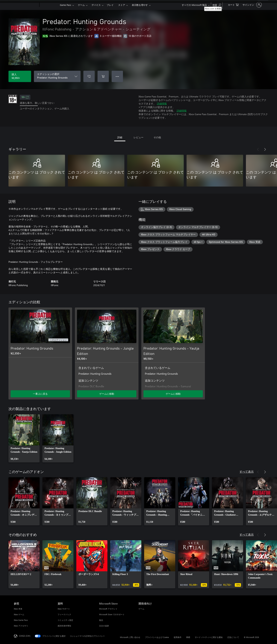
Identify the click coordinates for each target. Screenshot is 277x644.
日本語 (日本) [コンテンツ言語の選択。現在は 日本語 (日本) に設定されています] (25, 636)
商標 (188, 637)
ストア (122, 5)
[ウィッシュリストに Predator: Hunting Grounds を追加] (89, 76)
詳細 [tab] (120, 137)
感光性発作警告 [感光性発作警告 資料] (64, 626)
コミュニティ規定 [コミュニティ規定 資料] (65, 620)
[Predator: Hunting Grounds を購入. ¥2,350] (20, 76)
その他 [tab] (157, 137)
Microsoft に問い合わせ (130, 637)
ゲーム (81, 5)
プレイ (110, 5)
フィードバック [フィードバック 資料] (64, 614)
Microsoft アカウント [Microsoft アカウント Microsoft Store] (108, 609)
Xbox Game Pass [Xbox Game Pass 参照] (21, 620)
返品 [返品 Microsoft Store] (101, 620)
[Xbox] (49, 5)
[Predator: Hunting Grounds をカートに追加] (103, 76)
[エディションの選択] (57, 76)
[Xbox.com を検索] (217, 5)
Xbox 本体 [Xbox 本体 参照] (18, 609)
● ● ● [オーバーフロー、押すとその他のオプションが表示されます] (117, 76)
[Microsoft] (26, 5)
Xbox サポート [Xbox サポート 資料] (64, 609)
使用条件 (178, 637)
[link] (24, 438)
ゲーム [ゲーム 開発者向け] (141, 609)
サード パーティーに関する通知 (209, 637)
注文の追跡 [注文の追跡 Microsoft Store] (104, 626)
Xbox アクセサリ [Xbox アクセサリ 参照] (21, 626)
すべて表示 (247, 472)
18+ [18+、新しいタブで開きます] (25, 97)
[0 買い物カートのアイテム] (233, 5)
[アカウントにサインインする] (252, 5)
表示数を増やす (140, 5)
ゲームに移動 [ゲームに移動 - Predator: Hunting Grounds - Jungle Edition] (107, 394)
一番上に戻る (40, 394)
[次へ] (265, 149)
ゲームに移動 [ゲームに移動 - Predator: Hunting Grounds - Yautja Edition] (173, 394)
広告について (233, 637)
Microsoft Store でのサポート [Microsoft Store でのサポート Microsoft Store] (112, 614)
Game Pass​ (66, 5)
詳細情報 (162, 104)
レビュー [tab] (138, 137)
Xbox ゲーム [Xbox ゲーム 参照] (19, 614)
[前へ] (258, 149)
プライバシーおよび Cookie (157, 637)
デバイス (96, 5)
